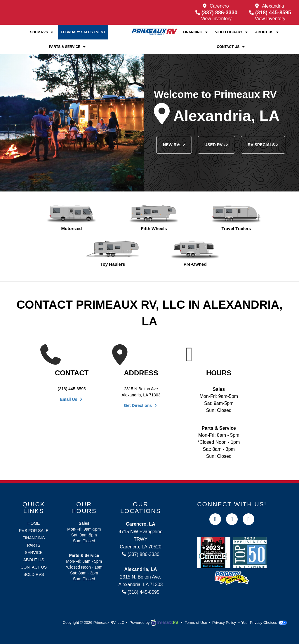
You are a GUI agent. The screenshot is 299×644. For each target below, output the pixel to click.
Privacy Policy (224, 623)
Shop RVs (42, 32)
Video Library (232, 32)
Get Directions (141, 405)
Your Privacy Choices (264, 623)
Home (34, 523)
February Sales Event (83, 32)
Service (34, 553)
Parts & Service (68, 47)
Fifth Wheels (154, 218)
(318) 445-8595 (270, 13)
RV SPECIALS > (263, 145)
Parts (34, 545)
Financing (196, 32)
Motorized (71, 218)
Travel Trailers (236, 218)
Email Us (72, 399)
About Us (267, 32)
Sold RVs (34, 574)
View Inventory (217, 19)
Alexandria (273, 6)
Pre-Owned (195, 254)
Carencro (219, 6)
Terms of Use (196, 623)
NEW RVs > (174, 145)
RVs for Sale (34, 531)
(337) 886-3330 (216, 13)
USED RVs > (216, 145)
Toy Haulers (113, 254)
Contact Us (231, 47)
